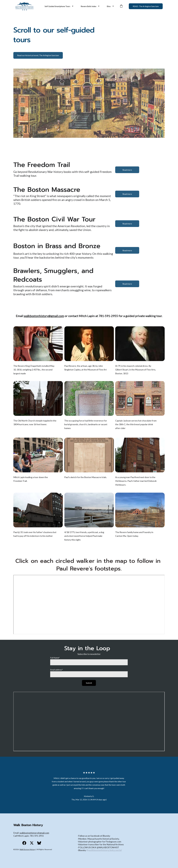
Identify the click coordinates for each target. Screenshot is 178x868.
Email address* (56, 670)
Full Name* (55, 658)
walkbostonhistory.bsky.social (105, 850)
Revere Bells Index (89, 6)
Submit (89, 683)
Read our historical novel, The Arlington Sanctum (38, 55)
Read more (127, 170)
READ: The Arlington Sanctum (146, 6)
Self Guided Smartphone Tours (57, 6)
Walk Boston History (27, 849)
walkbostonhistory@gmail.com (44, 316)
